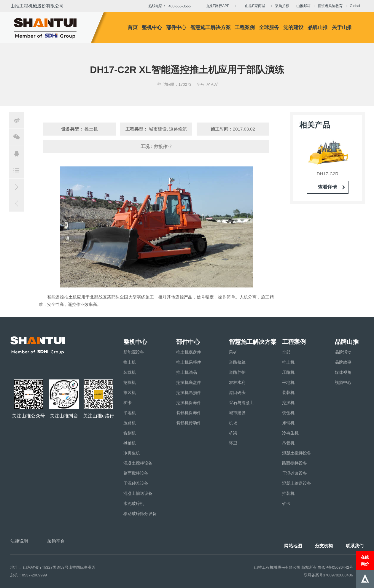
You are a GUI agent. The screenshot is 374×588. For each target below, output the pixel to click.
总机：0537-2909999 (29, 575)
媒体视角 (343, 372)
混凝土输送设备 (138, 493)
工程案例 (245, 27)
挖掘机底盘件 (189, 382)
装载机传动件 (189, 423)
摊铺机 (130, 443)
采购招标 (282, 6)
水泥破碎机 (134, 503)
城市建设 (237, 413)
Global (355, 6)
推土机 (130, 362)
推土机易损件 (189, 362)
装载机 (130, 372)
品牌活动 (343, 352)
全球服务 (269, 27)
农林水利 (237, 382)
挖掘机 (130, 382)
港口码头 (237, 392)
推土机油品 (187, 372)
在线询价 (365, 560)
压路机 (130, 423)
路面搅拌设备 (136, 473)
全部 (286, 352)
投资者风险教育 (330, 6)
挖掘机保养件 (189, 403)
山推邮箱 (303, 6)
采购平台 (56, 541)
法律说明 (19, 541)
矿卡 (128, 403)
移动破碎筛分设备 (140, 514)
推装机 (130, 392)
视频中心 (343, 382)
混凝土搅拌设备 (138, 463)
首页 (133, 27)
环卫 (233, 443)
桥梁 (233, 433)
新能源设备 (134, 352)
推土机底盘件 (189, 352)
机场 (233, 423)
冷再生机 (132, 453)
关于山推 (342, 27)
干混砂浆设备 (136, 483)
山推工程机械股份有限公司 (37, 6)
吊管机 (288, 443)
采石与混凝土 (241, 403)
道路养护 (237, 372)
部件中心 (176, 27)
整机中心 (152, 27)
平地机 (130, 413)
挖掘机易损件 (189, 392)
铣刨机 (130, 433)
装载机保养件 (189, 413)
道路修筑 (237, 362)
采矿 (233, 352)
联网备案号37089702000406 (328, 575)
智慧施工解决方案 (211, 27)
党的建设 (293, 27)
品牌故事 (343, 362)
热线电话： (171, 6)
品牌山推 (318, 27)
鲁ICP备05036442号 (336, 567)
